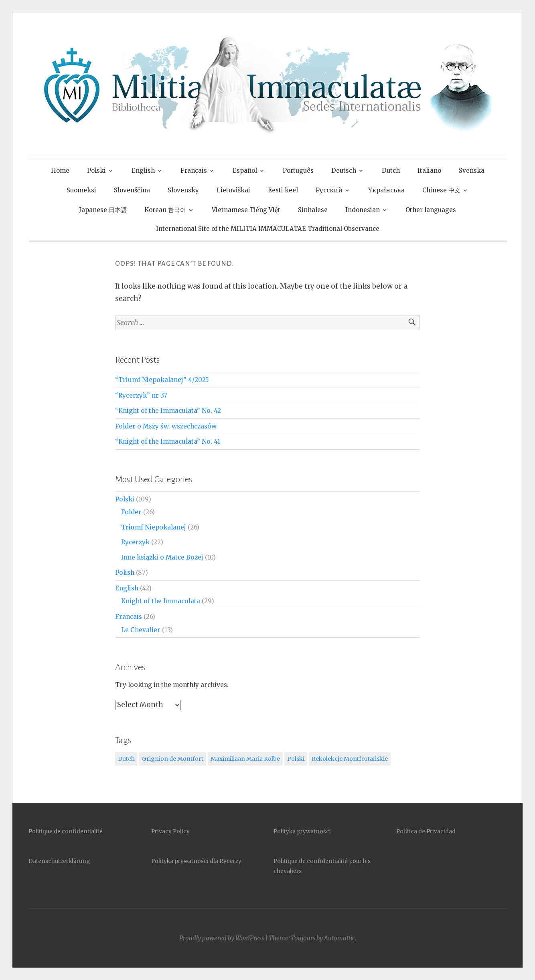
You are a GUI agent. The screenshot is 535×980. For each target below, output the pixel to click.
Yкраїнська (386, 190)
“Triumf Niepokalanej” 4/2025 (162, 380)
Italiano (429, 171)
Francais (129, 617)
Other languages (431, 210)
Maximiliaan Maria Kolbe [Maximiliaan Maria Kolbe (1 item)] (245, 759)
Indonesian (363, 210)
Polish (125, 573)
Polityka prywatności (302, 831)
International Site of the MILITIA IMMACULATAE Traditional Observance (268, 229)
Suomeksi (81, 190)
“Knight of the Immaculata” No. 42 (168, 411)
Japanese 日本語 (103, 210)
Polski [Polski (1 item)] (296, 759)
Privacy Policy (170, 831)
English (143, 171)
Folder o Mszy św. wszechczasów (166, 426)
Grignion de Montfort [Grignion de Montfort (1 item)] (173, 759)
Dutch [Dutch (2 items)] (126, 759)
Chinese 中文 (441, 190)
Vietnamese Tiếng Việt (246, 210)
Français (194, 171)
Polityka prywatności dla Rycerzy (196, 861)
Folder (131, 512)
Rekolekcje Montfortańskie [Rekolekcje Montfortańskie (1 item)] (350, 759)
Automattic (339, 938)
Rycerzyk (135, 542)
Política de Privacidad (426, 831)
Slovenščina (132, 190)
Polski (96, 171)
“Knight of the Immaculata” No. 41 (168, 442)
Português (298, 171)
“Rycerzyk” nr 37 (141, 395)
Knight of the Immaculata (161, 601)
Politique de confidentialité (66, 831)
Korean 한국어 (165, 210)
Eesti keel (283, 190)
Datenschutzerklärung (59, 861)
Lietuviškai (233, 190)
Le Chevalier (141, 630)
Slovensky (183, 190)
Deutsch (344, 171)
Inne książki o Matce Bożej (162, 557)
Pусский (329, 190)
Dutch (391, 171)
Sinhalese (313, 210)
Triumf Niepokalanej (154, 527)
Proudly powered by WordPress (222, 938)
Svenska (472, 171)
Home (60, 171)
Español (245, 171)
